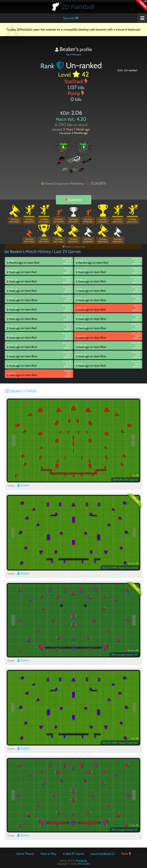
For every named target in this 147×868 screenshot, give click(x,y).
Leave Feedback (103, 854)
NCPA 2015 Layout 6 (125, 480)
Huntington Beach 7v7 (125, 655)
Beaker (23, 485)
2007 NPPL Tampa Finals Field (120, 568)
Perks (126, 854)
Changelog (81, 861)
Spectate (71, 18)
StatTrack (76, 81)
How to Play (49, 854)
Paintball (78, 7)
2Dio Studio (83, 864)
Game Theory (25, 854)
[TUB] (73, 55)
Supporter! (74, 200)
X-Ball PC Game (73, 854)
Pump (76, 93)
